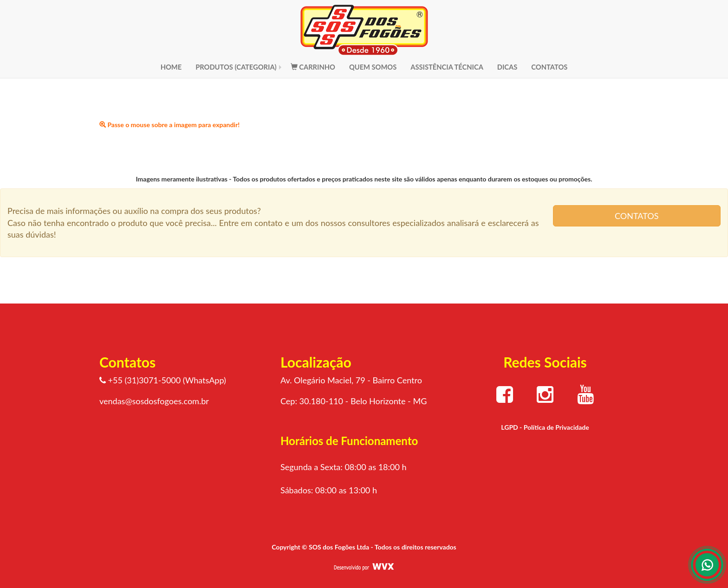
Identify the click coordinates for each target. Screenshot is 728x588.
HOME (171, 67)
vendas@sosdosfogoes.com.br (154, 401)
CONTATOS (549, 67)
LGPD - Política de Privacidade (545, 427)
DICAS (507, 67)
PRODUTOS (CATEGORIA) (236, 67)
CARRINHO (313, 67)
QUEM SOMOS (373, 67)
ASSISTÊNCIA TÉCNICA (447, 67)
